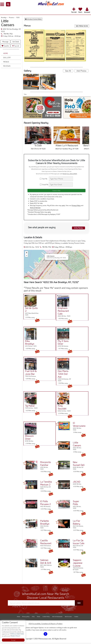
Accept (13, 640)
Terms (38, 618)
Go (79, 604)
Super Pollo (76, 504)
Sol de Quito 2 (30, 311)
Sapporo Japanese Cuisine (78, 564)
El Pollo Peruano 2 (45, 504)
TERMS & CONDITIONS (17, 634)
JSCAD (77, 483)
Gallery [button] (7, 58)
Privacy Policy (76, 207)
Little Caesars (77, 445)
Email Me (44, 184)
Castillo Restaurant (46, 543)
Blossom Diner (28, 439)
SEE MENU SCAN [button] (82, 26)
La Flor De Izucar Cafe (79, 543)
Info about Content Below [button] (33, 19)
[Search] (61, 179)
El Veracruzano (79, 426)
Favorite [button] (5, 46)
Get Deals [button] (16, 42)
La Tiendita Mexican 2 (46, 484)
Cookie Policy (46, 618)
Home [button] (6, 53)
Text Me (44, 179)
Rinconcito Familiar (45, 465)
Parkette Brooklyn (45, 524)
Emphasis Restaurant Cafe (62, 312)
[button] (8, 4)
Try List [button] (16, 46)
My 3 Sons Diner (62, 344)
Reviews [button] (7, 66)
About (18, 618)
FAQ (33, 618)
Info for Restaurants (57, 618)
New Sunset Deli (79, 465)
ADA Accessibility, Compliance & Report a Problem (46, 625)
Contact (76, 618)
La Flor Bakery (76, 524)
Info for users (68, 618)
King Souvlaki (61, 408)
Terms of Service (35, 209)
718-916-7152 (8, 34)
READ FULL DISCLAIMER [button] (70, 174)
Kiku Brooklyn (29, 344)
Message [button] (5, 42)
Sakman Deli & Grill (46, 563)
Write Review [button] (77, 229)
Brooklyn (5, 17)
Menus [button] (6, 62)
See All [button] (68, 71)
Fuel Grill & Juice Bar (30, 374)
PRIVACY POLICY (15, 636)
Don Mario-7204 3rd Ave (62, 375)
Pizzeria (12, 17)
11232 (18, 17)
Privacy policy (26, 618)
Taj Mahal (29, 407)
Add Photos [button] (81, 71)
